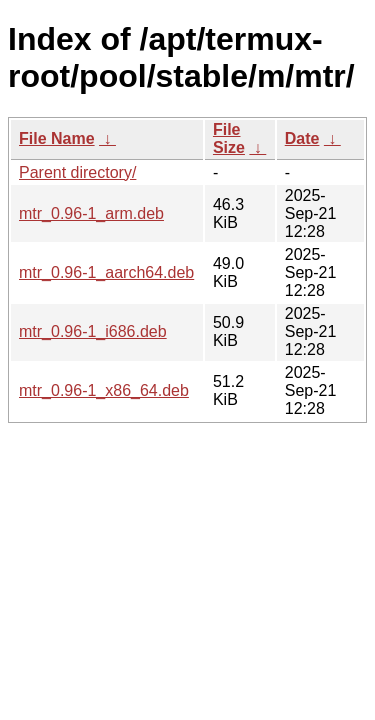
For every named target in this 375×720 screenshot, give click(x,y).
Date (302, 138)
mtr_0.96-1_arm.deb (91, 213)
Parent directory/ (77, 172)
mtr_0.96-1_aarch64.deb (106, 272)
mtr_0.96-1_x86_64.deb (104, 390)
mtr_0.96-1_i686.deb (93, 331)
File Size (229, 138)
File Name (57, 138)
